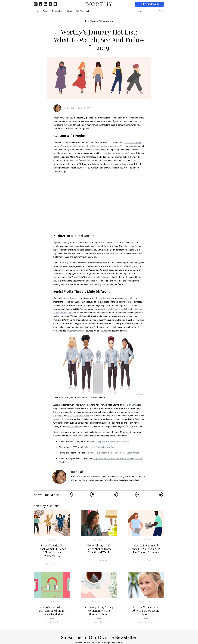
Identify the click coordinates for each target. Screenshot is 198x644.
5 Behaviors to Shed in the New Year (99, 447)
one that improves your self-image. (120, 153)
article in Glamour (61, 419)
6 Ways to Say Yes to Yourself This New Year (109, 441)
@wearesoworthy (75, 331)
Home (36, 11)
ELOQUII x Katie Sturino (78, 416)
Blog (87, 21)
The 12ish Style (129, 405)
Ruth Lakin (71, 108)
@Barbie (105, 331)
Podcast (69, 11)
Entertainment (107, 21)
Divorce (95, 21)
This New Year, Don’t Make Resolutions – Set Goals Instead (112, 453)
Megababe (58, 416)
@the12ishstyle (72, 426)
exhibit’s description (102, 277)
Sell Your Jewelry (149, 4)
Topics (45, 11)
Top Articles (57, 11)
